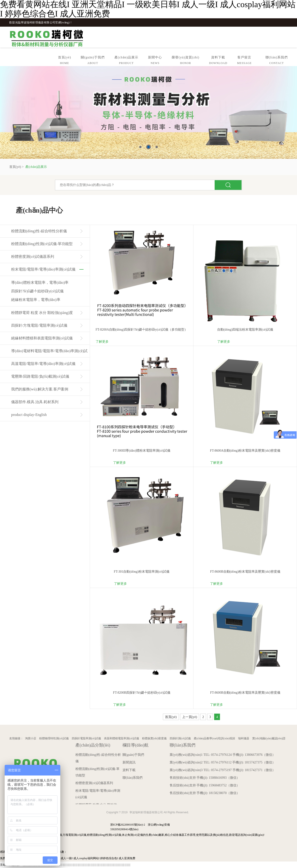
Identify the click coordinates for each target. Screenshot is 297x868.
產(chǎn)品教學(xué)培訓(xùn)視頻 (215, 738)
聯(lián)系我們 (277, 61)
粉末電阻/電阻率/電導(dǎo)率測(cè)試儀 (43, 269)
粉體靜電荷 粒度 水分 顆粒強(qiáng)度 (42, 313)
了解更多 (102, 342)
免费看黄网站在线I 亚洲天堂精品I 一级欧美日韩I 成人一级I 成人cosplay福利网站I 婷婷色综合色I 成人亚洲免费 (68, 858)
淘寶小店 (31, 738)
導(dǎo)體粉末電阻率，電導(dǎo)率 (40, 282)
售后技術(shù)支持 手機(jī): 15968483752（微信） (205, 785)
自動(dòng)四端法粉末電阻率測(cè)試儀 (245, 330)
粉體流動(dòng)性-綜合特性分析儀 (39, 231)
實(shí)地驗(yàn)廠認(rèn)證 (269, 738)
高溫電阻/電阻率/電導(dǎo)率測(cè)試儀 (43, 364)
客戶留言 (244, 61)
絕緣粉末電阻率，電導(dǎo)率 (36, 300)
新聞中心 (155, 61)
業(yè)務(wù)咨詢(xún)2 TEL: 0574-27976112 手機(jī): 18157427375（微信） (223, 762)
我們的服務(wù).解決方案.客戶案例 (40, 389)
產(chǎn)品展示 (126, 61)
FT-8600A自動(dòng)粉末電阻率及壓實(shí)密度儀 (245, 451)
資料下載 (218, 61)
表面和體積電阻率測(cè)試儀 (121, 738)
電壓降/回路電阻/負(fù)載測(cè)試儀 (40, 376)
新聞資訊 (129, 762)
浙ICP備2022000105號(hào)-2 (128, 825)
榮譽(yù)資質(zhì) (186, 61)
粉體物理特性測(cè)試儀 (54, 738)
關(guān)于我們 (93, 61)
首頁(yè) (65, 61)
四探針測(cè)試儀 (180, 738)
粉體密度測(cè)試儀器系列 (33, 257)
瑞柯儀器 (244, 738)
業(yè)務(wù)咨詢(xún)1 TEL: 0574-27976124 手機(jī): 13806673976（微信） (223, 755)
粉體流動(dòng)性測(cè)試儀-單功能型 (42, 244)
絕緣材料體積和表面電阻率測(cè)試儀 (42, 338)
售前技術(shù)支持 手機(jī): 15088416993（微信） (205, 778)
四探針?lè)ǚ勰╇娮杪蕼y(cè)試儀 (37, 291)
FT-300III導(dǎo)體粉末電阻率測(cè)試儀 (142, 451)
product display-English (29, 415)
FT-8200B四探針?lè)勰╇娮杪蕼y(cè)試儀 (142, 693)
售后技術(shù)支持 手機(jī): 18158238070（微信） (205, 793)
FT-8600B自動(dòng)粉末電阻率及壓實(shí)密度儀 (245, 572)
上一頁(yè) (190, 717)
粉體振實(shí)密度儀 (154, 738)
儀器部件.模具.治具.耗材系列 (35, 402)
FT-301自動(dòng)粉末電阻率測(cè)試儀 (142, 572)
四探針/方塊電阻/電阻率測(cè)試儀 (39, 325)
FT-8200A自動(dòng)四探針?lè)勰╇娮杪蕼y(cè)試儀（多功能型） (142, 330)
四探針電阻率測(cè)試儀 (86, 738)
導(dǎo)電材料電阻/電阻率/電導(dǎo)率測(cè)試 (49, 351)
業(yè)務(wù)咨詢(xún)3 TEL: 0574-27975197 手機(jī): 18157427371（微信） (223, 770)
